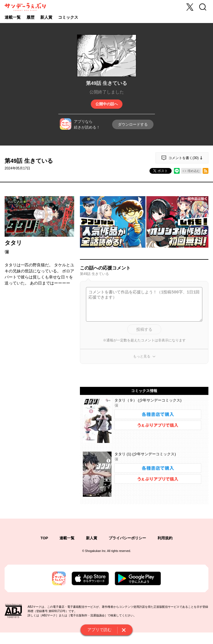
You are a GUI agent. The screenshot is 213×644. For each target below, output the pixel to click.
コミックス (68, 17)
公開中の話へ (107, 104)
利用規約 (165, 538)
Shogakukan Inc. (96, 551)
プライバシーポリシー (127, 538)
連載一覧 (13, 17)
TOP (44, 538)
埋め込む (194, 171)
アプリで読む (99, 630)
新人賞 (46, 17)
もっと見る (142, 356)
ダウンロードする (133, 124)
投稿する (144, 329)
